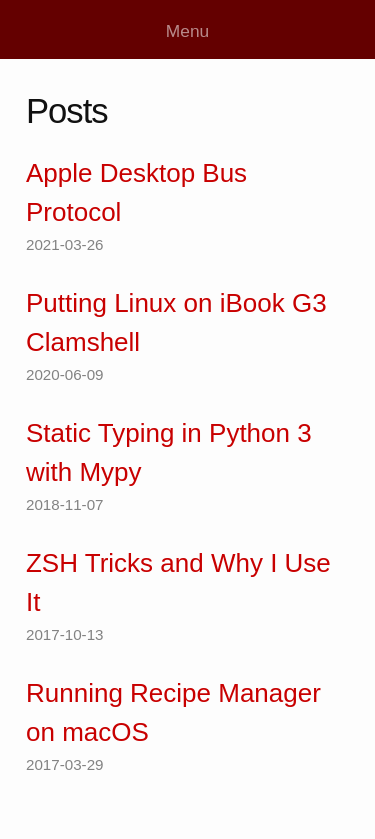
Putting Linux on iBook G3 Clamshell (176, 322)
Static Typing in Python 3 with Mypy (169, 452)
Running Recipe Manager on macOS (173, 712)
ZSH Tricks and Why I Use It (178, 582)
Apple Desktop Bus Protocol (136, 192)
